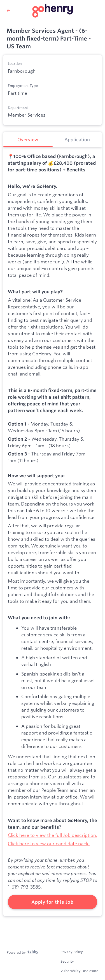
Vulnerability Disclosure (79, 971)
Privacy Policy (72, 952)
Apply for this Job (53, 902)
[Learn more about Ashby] (23, 952)
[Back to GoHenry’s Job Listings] (8, 11)
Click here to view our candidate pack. (49, 843)
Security (67, 961)
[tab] (28, 139)
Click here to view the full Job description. (53, 835)
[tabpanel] (53, 531)
